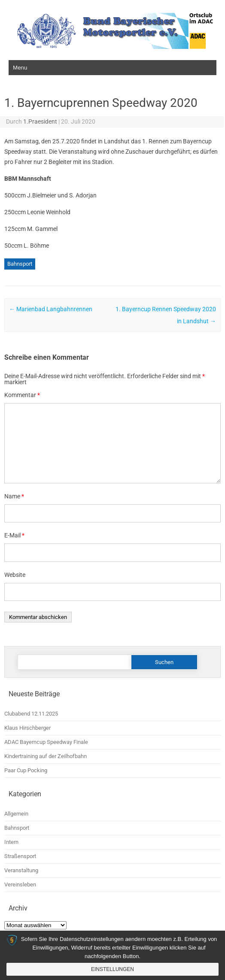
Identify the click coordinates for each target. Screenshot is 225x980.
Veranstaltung (21, 870)
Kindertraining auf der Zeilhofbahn (46, 756)
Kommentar (22, 395)
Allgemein (16, 814)
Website (15, 575)
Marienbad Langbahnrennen (51, 309)
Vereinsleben (20, 884)
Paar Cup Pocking (26, 770)
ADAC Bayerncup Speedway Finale (46, 742)
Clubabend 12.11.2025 (31, 714)
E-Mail (14, 535)
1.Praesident (40, 121)
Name (14, 496)
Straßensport (20, 856)
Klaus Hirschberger (27, 728)
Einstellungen (112, 969)
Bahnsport (20, 264)
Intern (11, 842)
